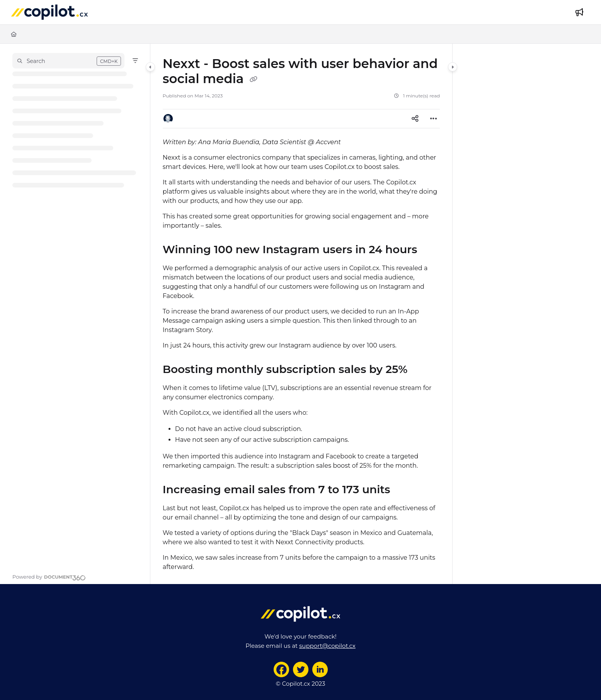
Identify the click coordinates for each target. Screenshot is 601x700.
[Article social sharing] (415, 119)
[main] (301, 314)
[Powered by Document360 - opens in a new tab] (49, 577)
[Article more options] (434, 119)
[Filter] (135, 61)
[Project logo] (49, 12)
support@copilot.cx (327, 646)
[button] (68, 61)
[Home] (14, 34)
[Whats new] (579, 12)
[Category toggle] (150, 67)
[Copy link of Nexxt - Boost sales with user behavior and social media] (254, 80)
